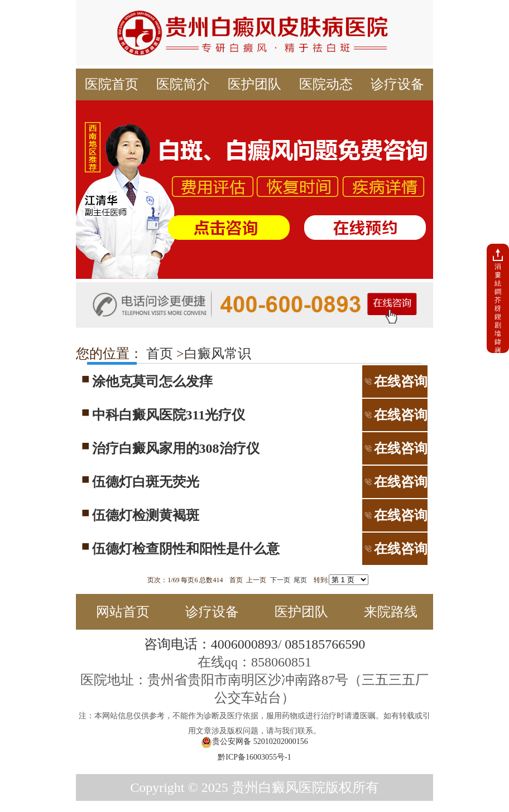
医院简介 (183, 84)
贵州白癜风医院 (278, 787)
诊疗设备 (397, 84)
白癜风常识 (218, 354)
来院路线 (391, 612)
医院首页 (112, 84)
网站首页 (123, 612)
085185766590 (325, 644)
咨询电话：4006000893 (211, 644)
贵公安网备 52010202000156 (254, 742)
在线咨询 (395, 381)
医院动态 (326, 84)
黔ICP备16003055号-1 (254, 757)
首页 (158, 354)
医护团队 (254, 84)
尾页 (300, 580)
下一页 (280, 580)
